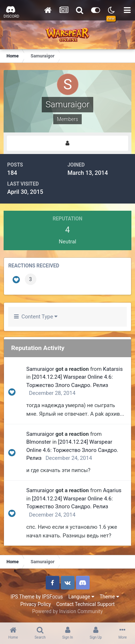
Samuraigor (40, 369)
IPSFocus (53, 597)
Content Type (36, 317)
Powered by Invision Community (67, 611)
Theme (109, 597)
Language (81, 597)
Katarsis (113, 369)
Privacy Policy (35, 604)
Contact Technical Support (85, 604)
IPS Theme (22, 597)
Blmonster (39, 442)
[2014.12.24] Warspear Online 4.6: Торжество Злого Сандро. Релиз (72, 450)
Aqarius (112, 490)
